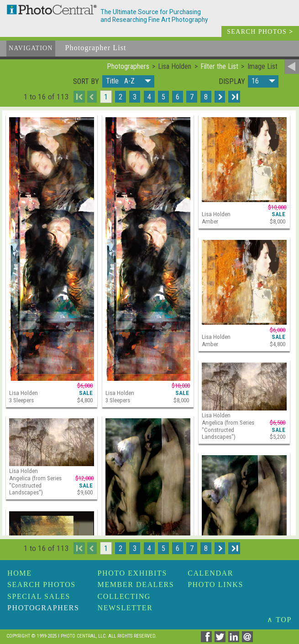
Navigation (31, 48)
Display (232, 82)
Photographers (43, 608)
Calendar (210, 573)
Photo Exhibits (132, 573)
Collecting (124, 596)
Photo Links (215, 584)
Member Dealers (136, 584)
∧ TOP (279, 620)
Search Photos (42, 584)
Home (20, 573)
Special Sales (39, 596)
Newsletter (125, 608)
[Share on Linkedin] (235, 640)
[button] (128, 81)
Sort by (86, 82)
